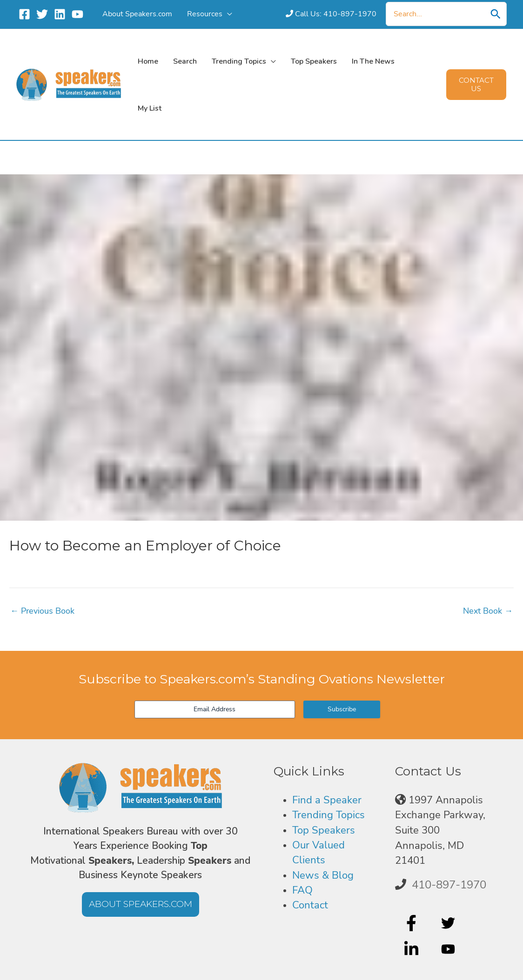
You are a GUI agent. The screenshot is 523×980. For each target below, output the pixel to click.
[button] (476, 85)
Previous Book (42, 611)
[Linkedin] (60, 14)
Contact (310, 905)
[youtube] (449, 949)
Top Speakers (324, 830)
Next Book (488, 611)
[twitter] (449, 923)
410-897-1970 (449, 885)
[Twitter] (42, 14)
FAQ (302, 890)
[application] (217, 14)
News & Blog (323, 875)
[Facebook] (24, 14)
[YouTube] (77, 14)
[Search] (496, 14)
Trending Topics (329, 815)
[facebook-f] (412, 923)
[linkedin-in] (412, 949)
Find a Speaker (327, 800)
